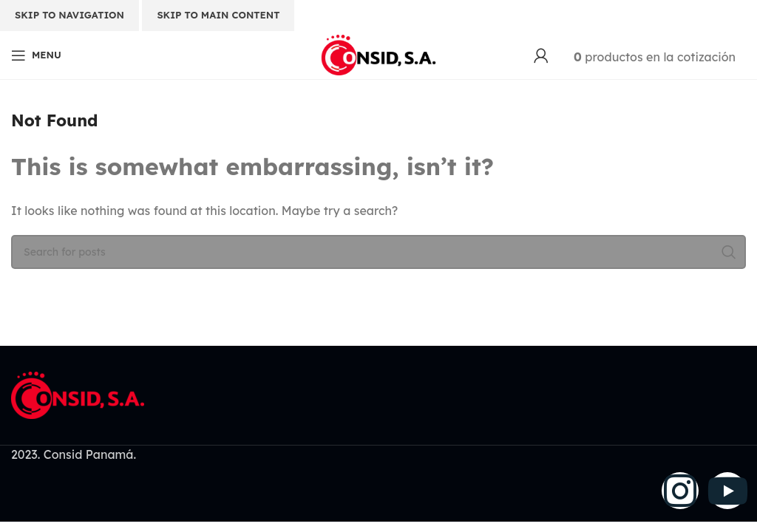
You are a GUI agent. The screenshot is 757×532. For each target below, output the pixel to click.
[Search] (378, 252)
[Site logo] (378, 54)
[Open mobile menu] (36, 55)
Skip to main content (218, 15)
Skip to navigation (69, 15)
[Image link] (78, 394)
